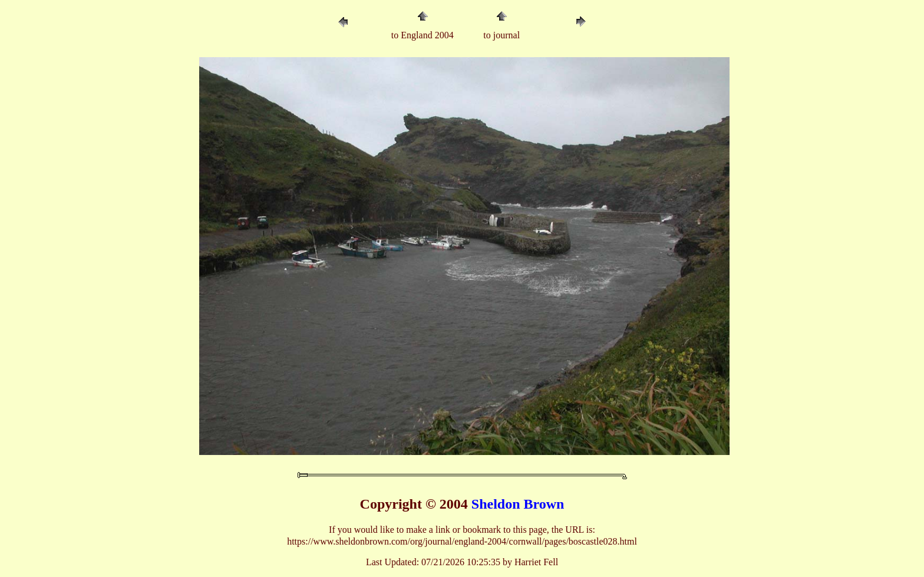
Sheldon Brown (518, 504)
